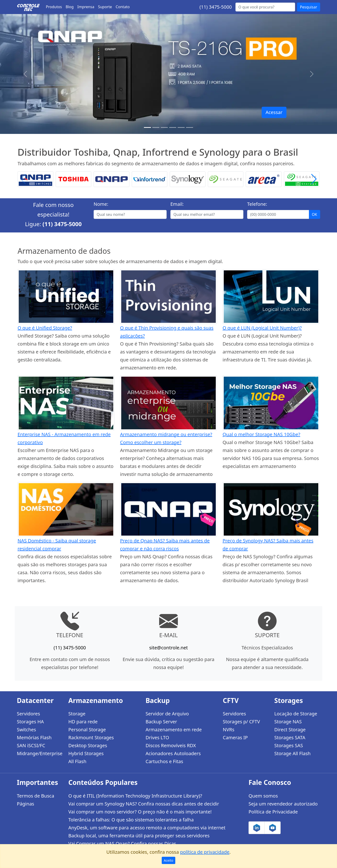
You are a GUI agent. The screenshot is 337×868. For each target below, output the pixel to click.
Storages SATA (290, 737)
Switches (26, 730)
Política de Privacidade (273, 812)
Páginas (26, 804)
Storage (77, 714)
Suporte (105, 7)
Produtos (54, 7)
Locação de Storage (296, 714)
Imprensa (86, 7)
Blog (70, 7)
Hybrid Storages (86, 753)
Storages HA (30, 722)
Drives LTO (157, 737)
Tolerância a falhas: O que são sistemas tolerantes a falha (131, 820)
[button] (314, 179)
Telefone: (257, 204)
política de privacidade (205, 852)
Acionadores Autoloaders (173, 753)
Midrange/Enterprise (40, 753)
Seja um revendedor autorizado (283, 804)
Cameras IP (235, 737)
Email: (177, 204)
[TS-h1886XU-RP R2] (156, 127)
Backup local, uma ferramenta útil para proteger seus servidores (139, 836)
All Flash (77, 761)
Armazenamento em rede (174, 730)
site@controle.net (168, 648)
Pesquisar (309, 7)
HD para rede (83, 722)
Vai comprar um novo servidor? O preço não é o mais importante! (140, 812)
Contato (123, 7)
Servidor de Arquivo (167, 714)
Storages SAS (289, 745)
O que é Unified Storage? (45, 328)
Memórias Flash (34, 737)
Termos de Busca (35, 796)
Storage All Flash (292, 753)
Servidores (28, 714)
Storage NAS (288, 722)
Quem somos (263, 796)
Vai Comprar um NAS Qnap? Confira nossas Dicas (122, 844)
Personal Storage (87, 730)
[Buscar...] (265, 7)
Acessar (274, 112)
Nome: (101, 204)
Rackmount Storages (91, 737)
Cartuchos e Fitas (164, 761)
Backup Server (161, 722)
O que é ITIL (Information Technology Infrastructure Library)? (135, 796)
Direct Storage (290, 730)
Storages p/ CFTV (241, 722)
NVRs (229, 730)
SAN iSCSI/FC (31, 745)
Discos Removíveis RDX (171, 745)
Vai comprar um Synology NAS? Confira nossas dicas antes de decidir (144, 804)
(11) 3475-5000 (216, 7)
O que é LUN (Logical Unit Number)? (262, 328)
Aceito (169, 860)
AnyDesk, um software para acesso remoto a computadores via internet (147, 828)
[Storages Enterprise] (190, 127)
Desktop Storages (88, 745)
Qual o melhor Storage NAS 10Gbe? (261, 434)
